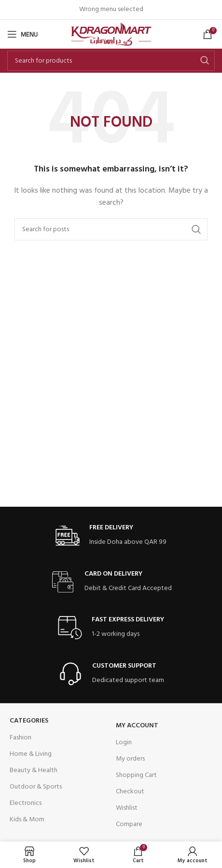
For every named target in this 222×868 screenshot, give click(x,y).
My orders (130, 759)
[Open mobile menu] (22, 34)
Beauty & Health (34, 770)
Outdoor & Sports (36, 787)
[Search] (111, 61)
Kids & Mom (27, 820)
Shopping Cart (136, 775)
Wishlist (127, 808)
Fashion (21, 738)
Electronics (26, 803)
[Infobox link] (111, 536)
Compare (129, 824)
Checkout (130, 792)
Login (124, 743)
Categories (29, 721)
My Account (137, 726)
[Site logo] (111, 34)
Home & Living (31, 754)
